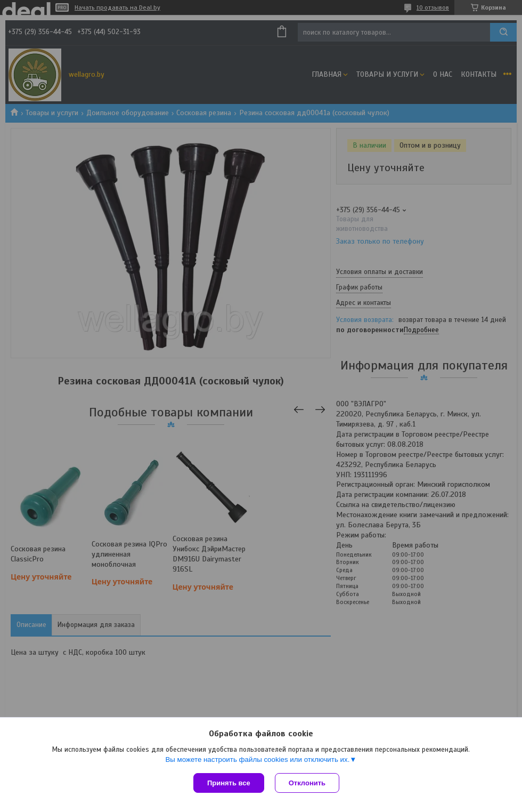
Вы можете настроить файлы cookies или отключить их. (257, 759)
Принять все (229, 783)
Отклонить (307, 783)
